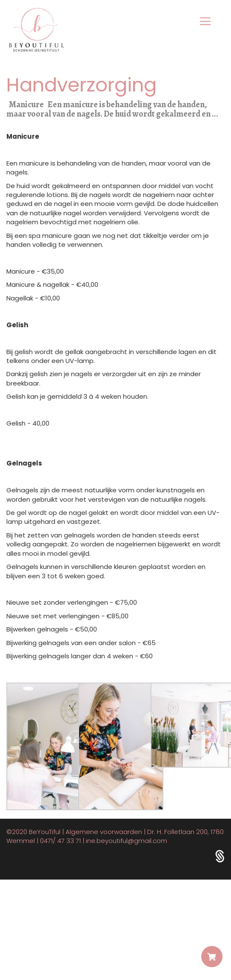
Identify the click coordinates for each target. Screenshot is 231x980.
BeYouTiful (45, 832)
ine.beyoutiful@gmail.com (127, 841)
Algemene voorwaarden (104, 832)
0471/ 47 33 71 (60, 841)
